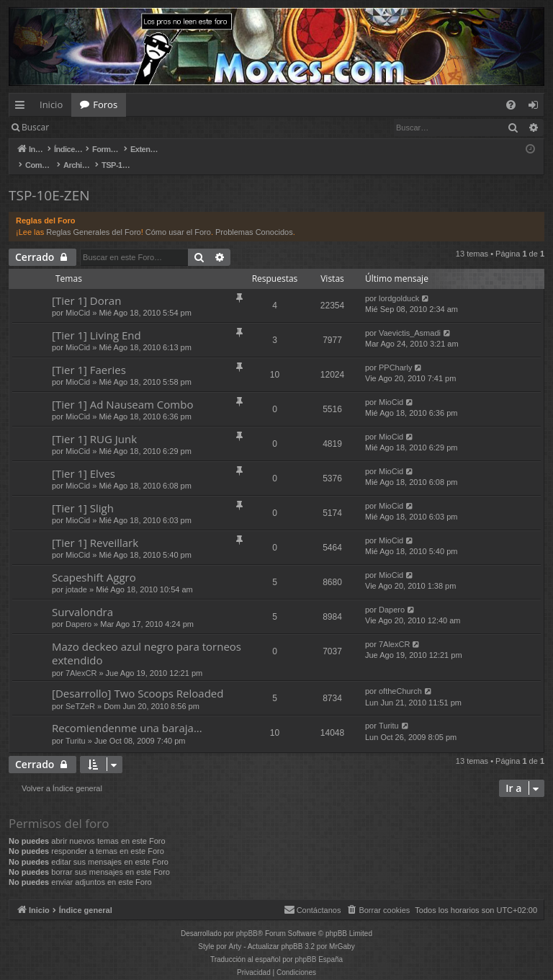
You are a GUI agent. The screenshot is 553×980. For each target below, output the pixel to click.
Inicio (51, 104)
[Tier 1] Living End (96, 320)
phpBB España (319, 944)
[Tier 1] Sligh (83, 493)
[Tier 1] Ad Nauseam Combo (122, 389)
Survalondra (82, 597)
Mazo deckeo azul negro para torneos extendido (147, 638)
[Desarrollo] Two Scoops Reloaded (138, 678)
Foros (105, 104)
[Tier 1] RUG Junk (94, 424)
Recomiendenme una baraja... (127, 713)
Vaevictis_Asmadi (410, 318)
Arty (235, 931)
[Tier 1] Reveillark (95, 527)
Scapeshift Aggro (94, 562)
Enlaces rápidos (23, 107)
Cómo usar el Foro (178, 217)
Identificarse (95, 127)
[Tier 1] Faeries (89, 355)
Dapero (78, 609)
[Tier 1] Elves (84, 458)
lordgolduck (399, 283)
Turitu (76, 726)
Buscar (35, 127)
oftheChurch (400, 676)
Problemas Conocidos (254, 217)
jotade (76, 574)
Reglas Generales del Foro (93, 217)
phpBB (247, 918)
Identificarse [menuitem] (537, 107)
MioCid (78, 298)
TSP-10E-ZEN (49, 180)
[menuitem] (511, 105)
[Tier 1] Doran (86, 285)
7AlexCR (81, 658)
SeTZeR (80, 691)
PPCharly (395, 352)
